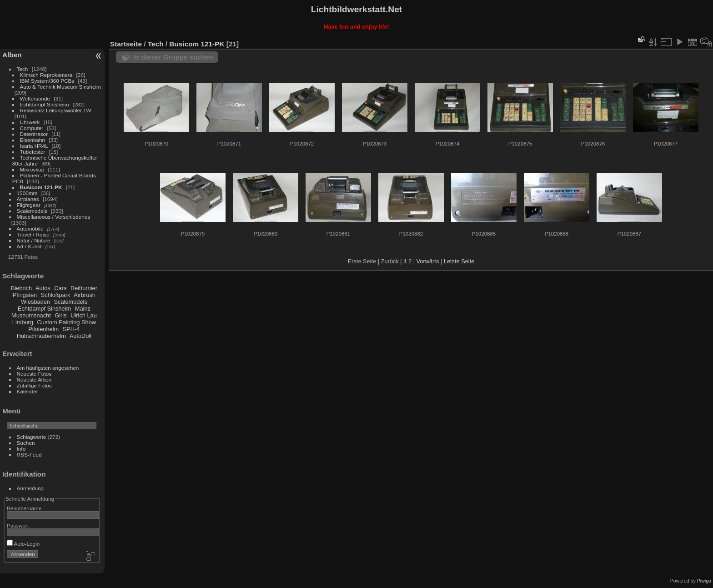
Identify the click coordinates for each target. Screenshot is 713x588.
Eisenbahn (33, 140)
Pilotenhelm (43, 329)
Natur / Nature (34, 240)
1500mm (27, 193)
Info (21, 449)
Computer (32, 128)
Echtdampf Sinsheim (45, 104)
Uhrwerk (30, 122)
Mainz (83, 309)
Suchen (26, 443)
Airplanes (28, 199)
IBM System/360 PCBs (47, 81)
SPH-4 (71, 329)
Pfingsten (25, 295)
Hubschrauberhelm (41, 336)
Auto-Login (23, 544)
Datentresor (34, 134)
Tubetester (33, 152)
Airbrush (85, 295)
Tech (23, 69)
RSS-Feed (29, 455)
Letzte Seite (459, 261)
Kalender (28, 391)
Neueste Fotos (34, 374)
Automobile (30, 229)
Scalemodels (32, 211)
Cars (60, 288)
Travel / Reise (33, 234)
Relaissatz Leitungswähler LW (56, 110)
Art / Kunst (29, 246)
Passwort (18, 525)
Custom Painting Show (67, 322)
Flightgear (29, 205)
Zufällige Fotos (34, 385)
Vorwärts (428, 261)
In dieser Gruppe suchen (173, 57)
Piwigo (704, 581)
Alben (12, 55)
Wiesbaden (35, 302)
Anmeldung (30, 488)
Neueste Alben (34, 379)
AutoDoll (80, 336)
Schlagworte (32, 437)
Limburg (23, 322)
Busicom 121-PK (41, 187)
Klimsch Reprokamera (46, 75)
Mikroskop (32, 169)
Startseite (126, 44)
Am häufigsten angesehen (48, 368)
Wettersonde (35, 98)
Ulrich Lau (84, 315)
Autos (43, 288)
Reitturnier (84, 288)
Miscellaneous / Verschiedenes (54, 217)
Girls (60, 315)
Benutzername (24, 508)
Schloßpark (56, 295)
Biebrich (21, 288)
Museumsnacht (31, 315)
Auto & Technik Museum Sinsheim (60, 87)
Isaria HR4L (34, 146)
